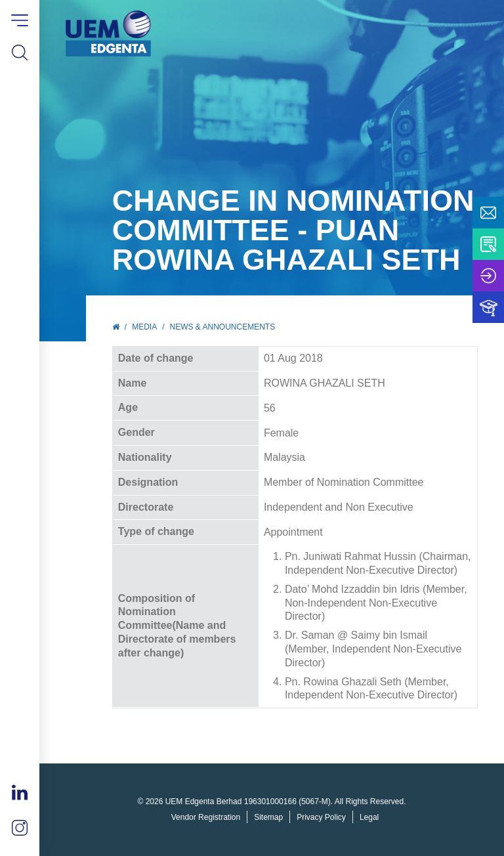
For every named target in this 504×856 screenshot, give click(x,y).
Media (144, 327)
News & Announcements (223, 327)
